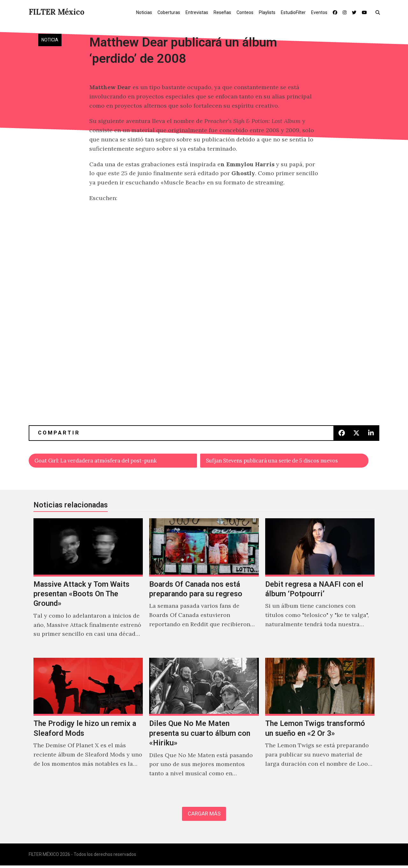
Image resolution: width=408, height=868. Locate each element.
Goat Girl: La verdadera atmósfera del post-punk (102, 461)
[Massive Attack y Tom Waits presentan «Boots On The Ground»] (88, 586)
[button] (379, 12)
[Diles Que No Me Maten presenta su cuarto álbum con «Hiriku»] (204, 726)
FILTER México (57, 12)
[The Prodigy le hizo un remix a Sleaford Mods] (88, 726)
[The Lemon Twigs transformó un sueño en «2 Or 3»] (320, 726)
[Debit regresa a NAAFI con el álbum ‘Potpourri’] (320, 586)
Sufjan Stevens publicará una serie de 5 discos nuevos (281, 461)
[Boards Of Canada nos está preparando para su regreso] (204, 586)
